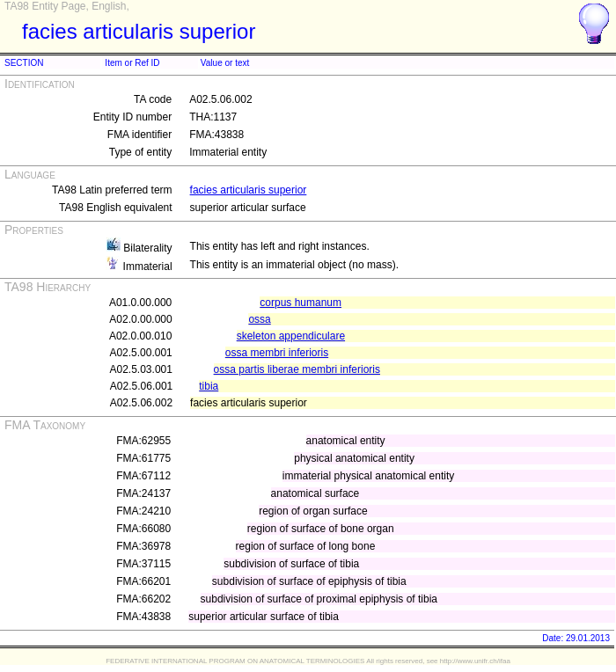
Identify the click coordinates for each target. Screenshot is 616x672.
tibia (209, 386)
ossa (259, 319)
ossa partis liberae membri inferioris (297, 369)
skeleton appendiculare (291, 336)
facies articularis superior (249, 190)
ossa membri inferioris (277, 353)
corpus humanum (301, 303)
